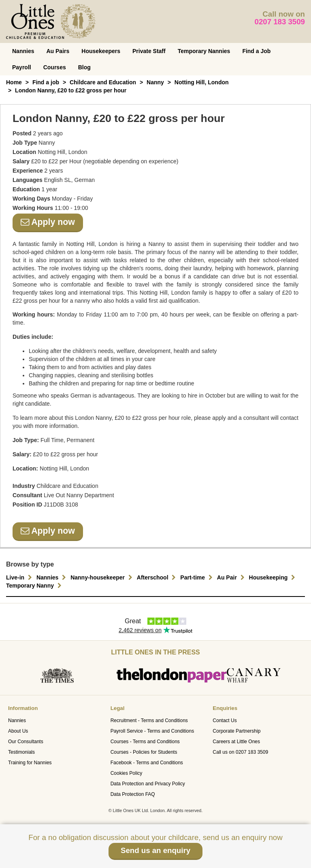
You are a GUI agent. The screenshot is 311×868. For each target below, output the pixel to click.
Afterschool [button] (158, 577)
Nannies (23, 51)
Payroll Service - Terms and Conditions (152, 731)
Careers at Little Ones (236, 742)
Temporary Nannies (204, 51)
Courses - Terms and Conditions (145, 742)
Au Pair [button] (232, 577)
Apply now (48, 222)
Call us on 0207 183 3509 (240, 752)
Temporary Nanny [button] (35, 586)
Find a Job (256, 51)
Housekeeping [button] (273, 577)
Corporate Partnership (236, 731)
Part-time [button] (197, 577)
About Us (18, 731)
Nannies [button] (52, 577)
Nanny (155, 82)
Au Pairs (58, 51)
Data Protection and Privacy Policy (148, 784)
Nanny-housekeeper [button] (102, 577)
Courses (55, 67)
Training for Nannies (30, 763)
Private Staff (149, 51)
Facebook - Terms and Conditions (147, 763)
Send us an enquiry (155, 850)
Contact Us (225, 720)
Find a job (46, 82)
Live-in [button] (20, 577)
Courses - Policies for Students (144, 752)
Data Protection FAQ (133, 794)
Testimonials (21, 752)
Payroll (22, 67)
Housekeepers (101, 51)
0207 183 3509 (280, 22)
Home (14, 82)
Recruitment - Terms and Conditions (149, 720)
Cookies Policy (127, 773)
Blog (84, 67)
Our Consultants (26, 742)
